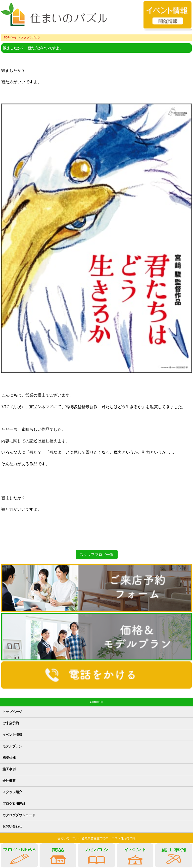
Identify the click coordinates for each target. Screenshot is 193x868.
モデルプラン (12, 746)
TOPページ (11, 37)
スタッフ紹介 (12, 792)
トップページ (12, 712)
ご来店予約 (11, 723)
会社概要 (9, 781)
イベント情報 (12, 735)
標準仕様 (9, 758)
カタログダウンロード (19, 815)
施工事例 (9, 769)
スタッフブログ (31, 37)
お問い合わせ (12, 826)
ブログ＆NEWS (14, 804)
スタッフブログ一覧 (97, 554)
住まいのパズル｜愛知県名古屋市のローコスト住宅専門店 (96, 838)
